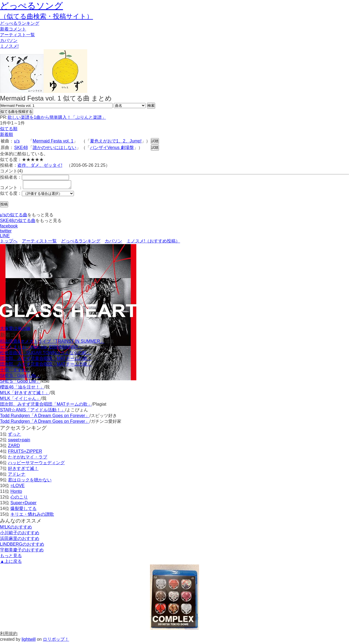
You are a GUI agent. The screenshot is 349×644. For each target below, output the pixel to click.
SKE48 (21, 148)
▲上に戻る (11, 563)
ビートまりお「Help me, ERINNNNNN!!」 (41, 349)
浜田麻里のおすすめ (20, 540)
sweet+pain (19, 441)
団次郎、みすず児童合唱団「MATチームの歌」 (46, 360)
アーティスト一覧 (39, 243)
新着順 (7, 134)
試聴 (155, 141)
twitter (6, 233)
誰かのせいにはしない (55, 148)
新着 (13, 29)
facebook (9, 228)
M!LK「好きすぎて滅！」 (25, 394)
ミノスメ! (9, 46)
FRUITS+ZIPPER (25, 453)
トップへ (9, 243)
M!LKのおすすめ (16, 529)
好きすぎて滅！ (23, 470)
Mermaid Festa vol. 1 (53, 141)
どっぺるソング (31, 6)
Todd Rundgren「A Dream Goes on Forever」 (45, 417)
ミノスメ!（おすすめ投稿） (153, 243)
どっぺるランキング (81, 243)
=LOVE (17, 487)
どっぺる (20, 23)
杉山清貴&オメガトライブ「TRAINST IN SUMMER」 (52, 343)
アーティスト (17, 35)
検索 (151, 106)
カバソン (9, 40)
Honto (16, 493)
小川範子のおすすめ (20, 534)
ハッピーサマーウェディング (36, 464)
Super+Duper (23, 504)
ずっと (14, 436)
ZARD (14, 447)
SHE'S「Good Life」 (20, 377)
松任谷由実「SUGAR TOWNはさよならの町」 (46, 354)
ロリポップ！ (56, 641)
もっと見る (11, 557)
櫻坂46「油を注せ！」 (22, 389)
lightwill (29, 641)
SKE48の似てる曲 (18, 222)
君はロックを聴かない (30, 482)
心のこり (19, 499)
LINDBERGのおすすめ (22, 546)
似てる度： (11, 195)
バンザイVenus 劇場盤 (112, 148)
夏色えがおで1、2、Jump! (116, 141)
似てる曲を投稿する (16, 112)
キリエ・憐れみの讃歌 (32, 516)
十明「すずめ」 (15, 371)
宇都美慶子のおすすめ (22, 552)
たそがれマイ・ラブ (28, 459)
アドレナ (17, 476)
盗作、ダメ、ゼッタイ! (40, 165)
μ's (17, 141)
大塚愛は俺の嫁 (15, 330)
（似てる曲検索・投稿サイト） (46, 16)
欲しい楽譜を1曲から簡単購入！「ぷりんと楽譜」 (57, 117)
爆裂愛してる (23, 510)
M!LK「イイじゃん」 (20, 400)
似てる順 (9, 129)
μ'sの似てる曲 (14, 216)
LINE (5, 237)
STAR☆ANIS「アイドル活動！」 (33, 411)
